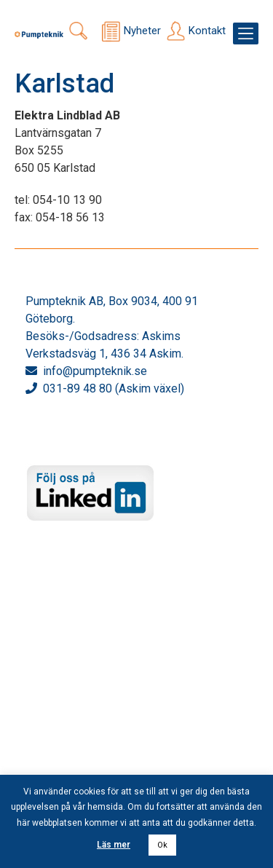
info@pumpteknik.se (95, 371)
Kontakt (207, 31)
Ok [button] (162, 845)
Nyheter (142, 31)
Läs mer (114, 845)
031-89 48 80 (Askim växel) (114, 388)
